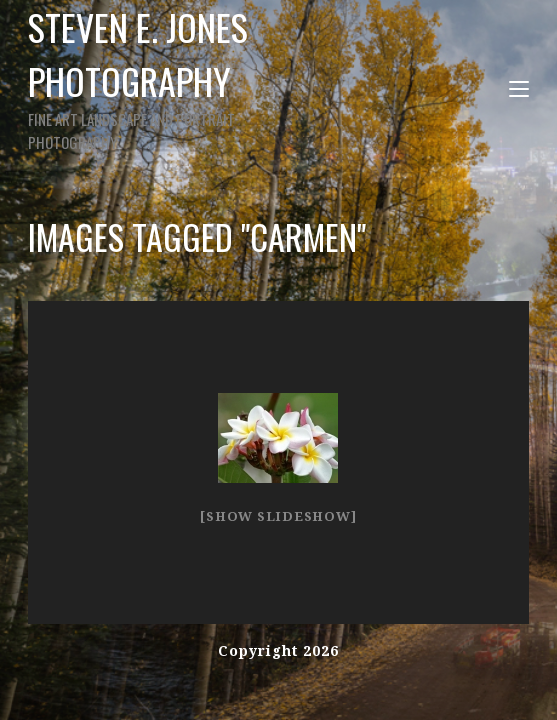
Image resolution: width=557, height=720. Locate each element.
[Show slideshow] (278, 516)
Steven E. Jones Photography (174, 76)
